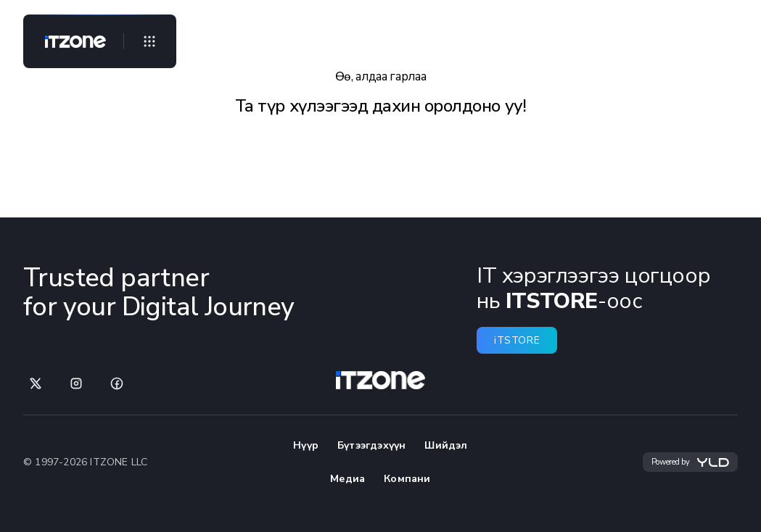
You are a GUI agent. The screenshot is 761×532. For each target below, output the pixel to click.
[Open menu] (149, 41)
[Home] (70, 41)
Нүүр (306, 445)
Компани (407, 479)
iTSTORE (517, 340)
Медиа (347, 479)
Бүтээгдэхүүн (371, 445)
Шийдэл (446, 445)
